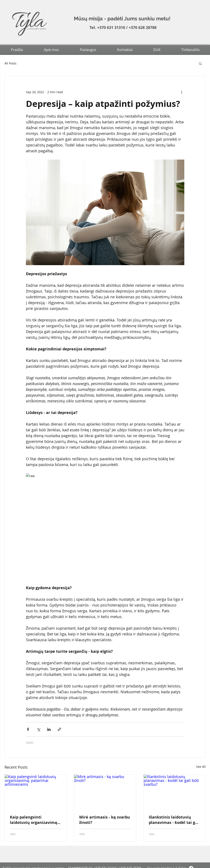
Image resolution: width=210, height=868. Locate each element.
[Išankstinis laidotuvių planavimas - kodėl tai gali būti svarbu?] (175, 792)
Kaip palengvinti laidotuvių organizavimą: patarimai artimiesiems (34, 820)
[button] (200, 63)
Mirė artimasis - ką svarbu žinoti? (105, 820)
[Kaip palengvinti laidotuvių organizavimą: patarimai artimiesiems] (36, 792)
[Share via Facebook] (28, 729)
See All (201, 767)
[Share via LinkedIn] (49, 729)
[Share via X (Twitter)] (38, 729)
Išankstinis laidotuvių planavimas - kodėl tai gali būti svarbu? (174, 820)
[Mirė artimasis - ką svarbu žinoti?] (105, 792)
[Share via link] (59, 729)
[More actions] (182, 92)
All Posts (10, 63)
